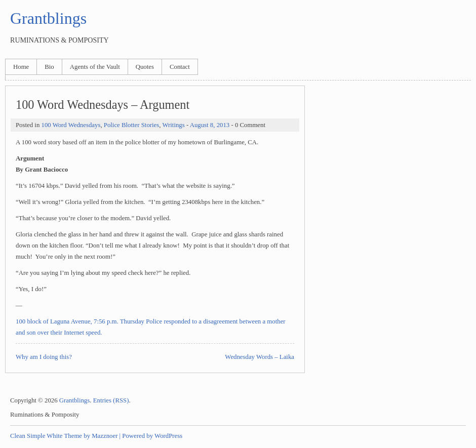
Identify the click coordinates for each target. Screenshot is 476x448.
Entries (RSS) (111, 400)
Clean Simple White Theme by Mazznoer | (65, 436)
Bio (49, 67)
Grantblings (48, 18)
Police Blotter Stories (131, 125)
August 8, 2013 (210, 125)
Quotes (145, 67)
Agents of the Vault (95, 67)
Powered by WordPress (152, 436)
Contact (180, 67)
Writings (173, 125)
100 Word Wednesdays (71, 125)
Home (21, 67)
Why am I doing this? (44, 357)
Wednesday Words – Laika (260, 357)
